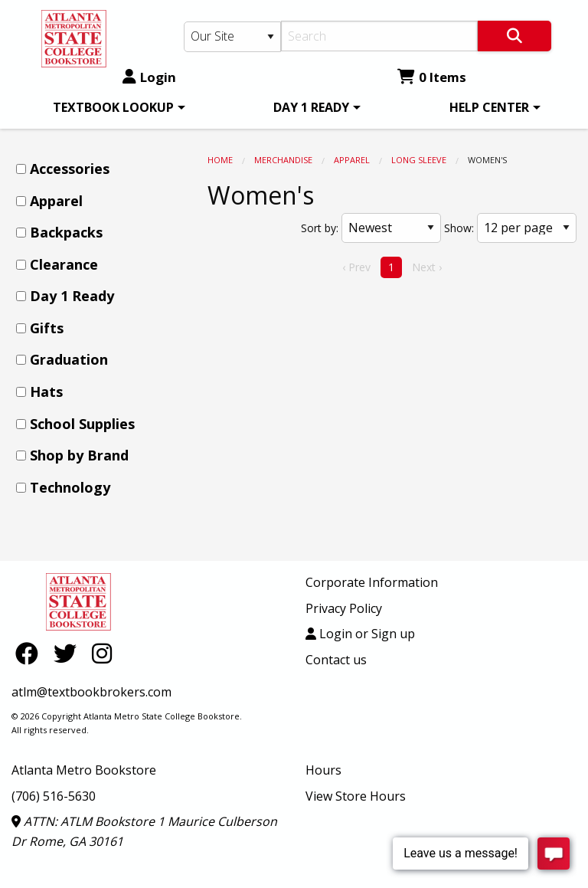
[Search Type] (232, 37)
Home (220, 160)
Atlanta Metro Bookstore (84, 770)
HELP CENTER (489, 107)
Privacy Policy (344, 608)
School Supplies (82, 424)
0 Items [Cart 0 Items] (432, 77)
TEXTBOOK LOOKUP (113, 107)
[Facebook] (31, 653)
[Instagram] (102, 653)
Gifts (47, 328)
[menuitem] (116, 107)
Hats (46, 392)
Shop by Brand (79, 455)
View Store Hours (356, 796)
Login (149, 77)
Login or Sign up (360, 634)
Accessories (70, 169)
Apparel (352, 160)
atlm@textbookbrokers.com (91, 692)
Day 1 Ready (72, 296)
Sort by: (320, 228)
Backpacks (66, 232)
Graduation (69, 359)
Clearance (64, 264)
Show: (459, 228)
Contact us (336, 660)
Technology (70, 487)
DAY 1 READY (311, 107)
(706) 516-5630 (54, 796)
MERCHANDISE (283, 160)
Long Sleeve (419, 160)
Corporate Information (372, 582)
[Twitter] (69, 653)
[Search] (379, 36)
